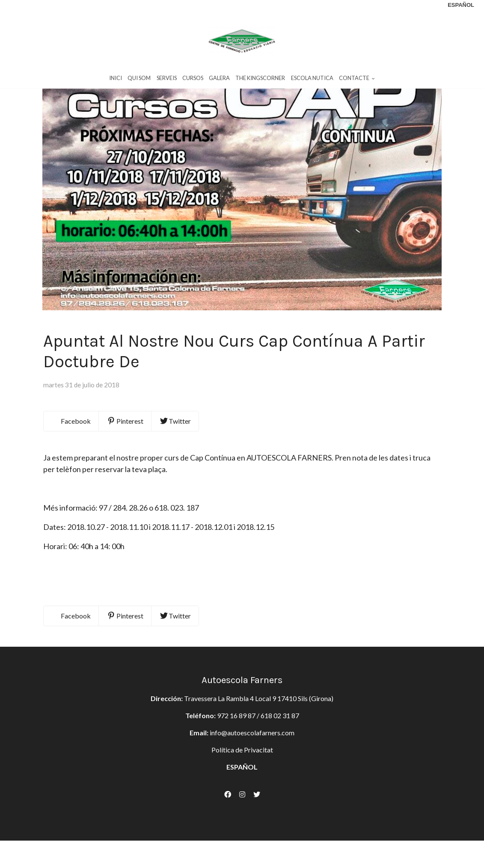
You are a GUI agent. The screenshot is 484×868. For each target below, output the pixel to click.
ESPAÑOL (242, 816)
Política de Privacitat (242, 798)
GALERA (219, 81)
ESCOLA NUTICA (312, 81)
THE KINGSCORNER (260, 81)
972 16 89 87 (236, 764)
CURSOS (193, 81)
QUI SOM (139, 81)
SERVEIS (167, 81)
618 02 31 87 (280, 764)
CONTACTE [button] (357, 81)
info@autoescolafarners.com (252, 781)
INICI (116, 81)
